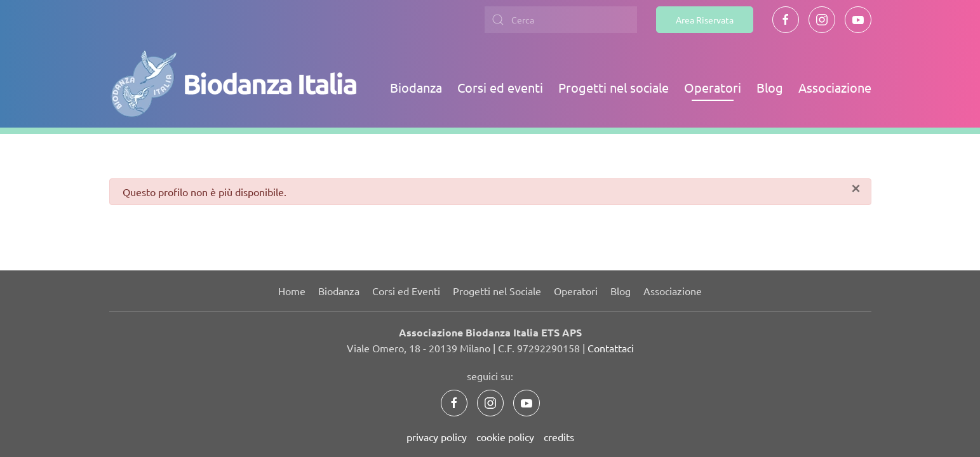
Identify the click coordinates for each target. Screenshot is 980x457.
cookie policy (505, 437)
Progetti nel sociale (614, 87)
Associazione (835, 87)
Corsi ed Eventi (406, 291)
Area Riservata (705, 20)
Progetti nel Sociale (497, 291)
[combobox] (561, 20)
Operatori (713, 87)
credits (559, 437)
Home (292, 291)
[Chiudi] (856, 189)
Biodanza (416, 87)
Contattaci (611, 348)
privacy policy (437, 437)
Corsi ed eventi (500, 87)
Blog (770, 87)
